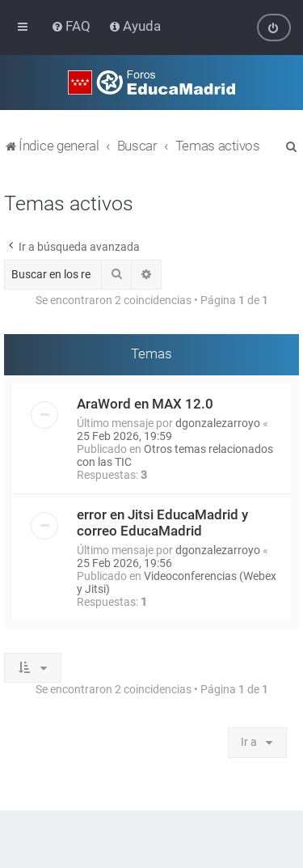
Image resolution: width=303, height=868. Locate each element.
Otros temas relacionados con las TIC (175, 455)
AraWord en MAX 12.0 (145, 403)
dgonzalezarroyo (218, 422)
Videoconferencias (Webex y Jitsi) (177, 582)
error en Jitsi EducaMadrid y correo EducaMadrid (162, 522)
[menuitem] (72, 26)
